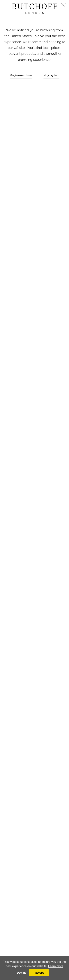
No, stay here (51, 75)
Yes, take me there (21, 75)
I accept (39, 973)
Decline (22, 973)
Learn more (56, 966)
